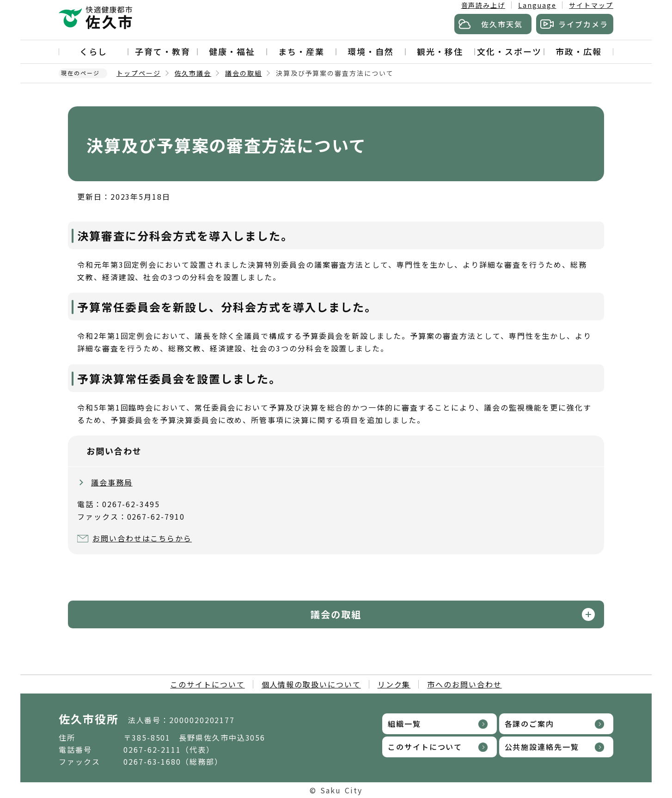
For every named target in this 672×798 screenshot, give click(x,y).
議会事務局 (112, 482)
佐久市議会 (193, 73)
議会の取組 (244, 73)
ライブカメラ (583, 24)
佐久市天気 (502, 24)
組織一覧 (404, 724)
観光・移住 (440, 51)
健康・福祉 (232, 51)
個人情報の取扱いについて (311, 684)
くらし (93, 51)
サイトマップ (591, 5)
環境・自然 (371, 51)
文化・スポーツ (509, 51)
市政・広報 (579, 51)
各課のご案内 (530, 724)
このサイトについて (207, 684)
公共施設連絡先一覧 (542, 747)
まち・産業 (301, 51)
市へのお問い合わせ (464, 684)
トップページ (139, 73)
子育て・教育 (163, 51)
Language (537, 5)
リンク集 (394, 684)
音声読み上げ (483, 5)
